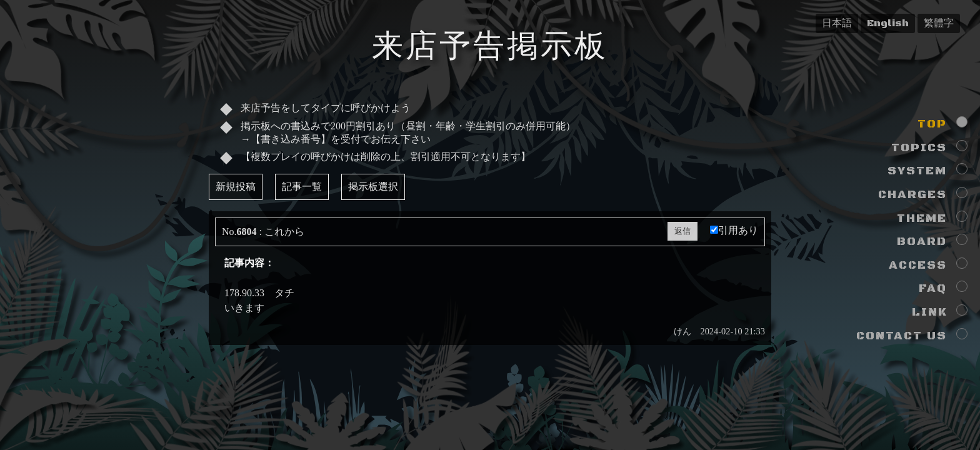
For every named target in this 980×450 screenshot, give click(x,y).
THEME (922, 218)
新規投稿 (236, 187)
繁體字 (939, 23)
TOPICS (919, 148)
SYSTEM (917, 171)
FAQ (933, 288)
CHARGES (912, 195)
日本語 (837, 23)
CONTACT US (902, 336)
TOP (932, 124)
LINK (929, 312)
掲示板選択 (373, 187)
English (888, 23)
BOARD (922, 242)
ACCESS (918, 265)
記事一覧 (302, 187)
